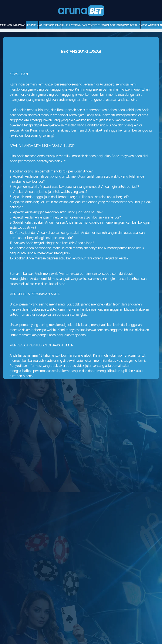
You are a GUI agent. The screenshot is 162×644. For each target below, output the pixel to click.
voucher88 (45, 25)
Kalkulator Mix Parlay (76, 25)
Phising (57, 25)
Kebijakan (32, 25)
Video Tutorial (100, 25)
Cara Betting (132, 25)
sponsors (116, 25)
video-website (149, 25)
